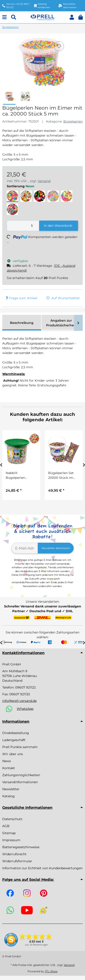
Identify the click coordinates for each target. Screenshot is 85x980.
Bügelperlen (73, 121)
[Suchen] (14, 17)
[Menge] (23, 226)
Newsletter (11, 789)
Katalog (8, 796)
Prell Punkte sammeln (20, 747)
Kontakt (9, 768)
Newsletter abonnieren (56, 548)
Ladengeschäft (14, 740)
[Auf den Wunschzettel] (59, 46)
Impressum (11, 840)
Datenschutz (12, 819)
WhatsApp (25, 709)
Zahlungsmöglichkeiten (21, 775)
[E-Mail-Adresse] (25, 548)
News (7, 761)
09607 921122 (25, 687)
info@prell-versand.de (19, 701)
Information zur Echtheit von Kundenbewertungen (42, 868)
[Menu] (4, 17)
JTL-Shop (51, 971)
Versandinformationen (20, 782)
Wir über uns (13, 754)
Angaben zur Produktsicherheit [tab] (61, 323)
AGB (6, 826)
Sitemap (9, 833)
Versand (44, 181)
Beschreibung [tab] (22, 323)
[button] (72, 17)
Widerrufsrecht (14, 854)
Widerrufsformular (17, 861)
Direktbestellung (16, 733)
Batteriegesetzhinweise (21, 847)
